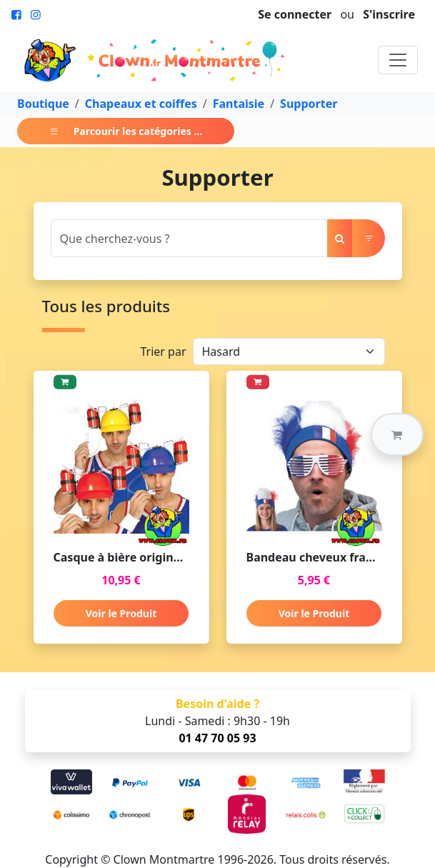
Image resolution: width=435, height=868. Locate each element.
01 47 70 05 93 (217, 738)
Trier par (163, 351)
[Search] (189, 238)
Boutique (43, 104)
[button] (397, 434)
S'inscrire (389, 14)
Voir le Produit (121, 613)
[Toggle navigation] (398, 60)
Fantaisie (239, 104)
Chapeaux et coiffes (141, 104)
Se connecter (295, 14)
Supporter (309, 104)
